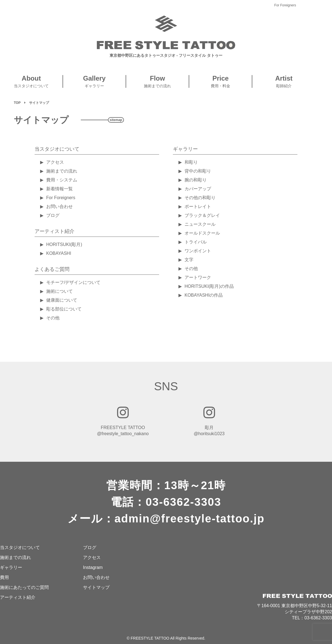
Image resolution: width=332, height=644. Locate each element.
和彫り (191, 162)
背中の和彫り (198, 171)
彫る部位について (64, 309)
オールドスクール (202, 233)
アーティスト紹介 (55, 231)
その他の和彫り (200, 198)
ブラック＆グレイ (202, 215)
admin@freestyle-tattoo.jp (190, 519)
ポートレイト (198, 206)
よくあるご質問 (52, 269)
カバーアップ (198, 189)
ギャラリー (185, 149)
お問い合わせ (59, 206)
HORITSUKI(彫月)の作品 (209, 286)
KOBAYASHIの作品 (204, 295)
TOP (17, 103)
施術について (59, 291)
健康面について (62, 300)
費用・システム (62, 180)
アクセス (55, 162)
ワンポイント (198, 251)
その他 (53, 318)
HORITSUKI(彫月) (64, 244)
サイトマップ (96, 587)
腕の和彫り (196, 180)
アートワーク (198, 277)
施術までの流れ (62, 171)
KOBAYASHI (59, 253)
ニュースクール (200, 224)
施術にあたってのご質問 (24, 587)
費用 (4, 577)
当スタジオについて (57, 149)
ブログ (53, 215)
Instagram (93, 567)
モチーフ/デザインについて (73, 282)
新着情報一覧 (59, 189)
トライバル (196, 242)
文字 (189, 260)
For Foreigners (285, 5)
